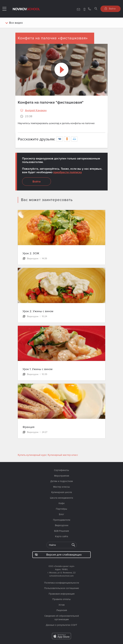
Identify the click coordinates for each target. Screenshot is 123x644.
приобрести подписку (68, 172)
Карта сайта (62, 536)
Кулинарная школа (62, 492)
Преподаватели (62, 520)
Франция (29, 427)
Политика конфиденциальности (62, 583)
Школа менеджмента (61, 498)
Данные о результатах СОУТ (61, 625)
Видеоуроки (62, 525)
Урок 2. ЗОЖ (31, 253)
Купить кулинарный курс (32, 455)
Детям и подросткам (62, 481)
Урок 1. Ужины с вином (38, 369)
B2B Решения (61, 531)
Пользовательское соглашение (62, 588)
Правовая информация (62, 594)
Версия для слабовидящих (58, 555)
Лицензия (62, 610)
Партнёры (61, 509)
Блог (62, 514)
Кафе (62, 503)
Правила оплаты (61, 599)
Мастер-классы (61, 487)
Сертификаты (61, 470)
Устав (62, 605)
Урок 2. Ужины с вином (38, 311)
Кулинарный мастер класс (63, 455)
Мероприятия (62, 476)
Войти (110, 8)
